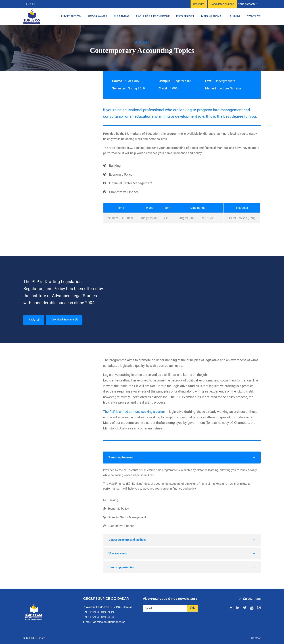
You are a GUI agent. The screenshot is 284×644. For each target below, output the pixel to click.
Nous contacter (247, 4)
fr (28, 4)
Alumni (235, 16)
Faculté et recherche (153, 16)
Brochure (199, 4)
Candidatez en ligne (222, 4)
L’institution (71, 16)
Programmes (97, 16)
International (212, 16)
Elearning (122, 16)
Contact (254, 16)
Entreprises (185, 16)
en (34, 4)
